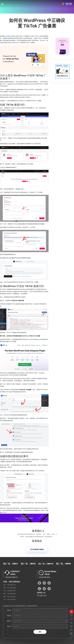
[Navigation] (2, 4)
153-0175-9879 (11, 599)
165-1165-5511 (11, 597)
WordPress (9, 36)
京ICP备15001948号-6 (32, 606)
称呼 (9, 610)
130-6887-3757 (11, 591)
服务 (9, 621)
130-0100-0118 (11, 585)
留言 (9, 626)
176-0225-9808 (11, 588)
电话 (9, 616)
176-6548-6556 (11, 594)
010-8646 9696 (37, 551)
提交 (40, 632)
